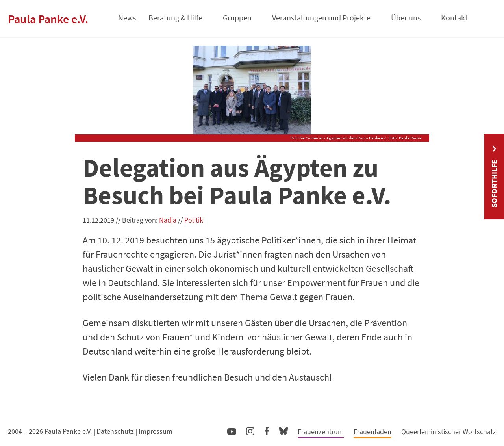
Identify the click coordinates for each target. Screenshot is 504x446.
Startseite (101, 15)
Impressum (156, 431)
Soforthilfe (494, 184)
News (127, 18)
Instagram (250, 430)
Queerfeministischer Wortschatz (449, 432)
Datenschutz (115, 431)
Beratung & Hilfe (175, 18)
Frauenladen (372, 432)
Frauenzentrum (321, 432)
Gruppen (237, 18)
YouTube (232, 431)
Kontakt (454, 18)
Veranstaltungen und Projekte (321, 18)
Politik (194, 220)
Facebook (267, 429)
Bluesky (283, 430)
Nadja (168, 220)
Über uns (406, 18)
